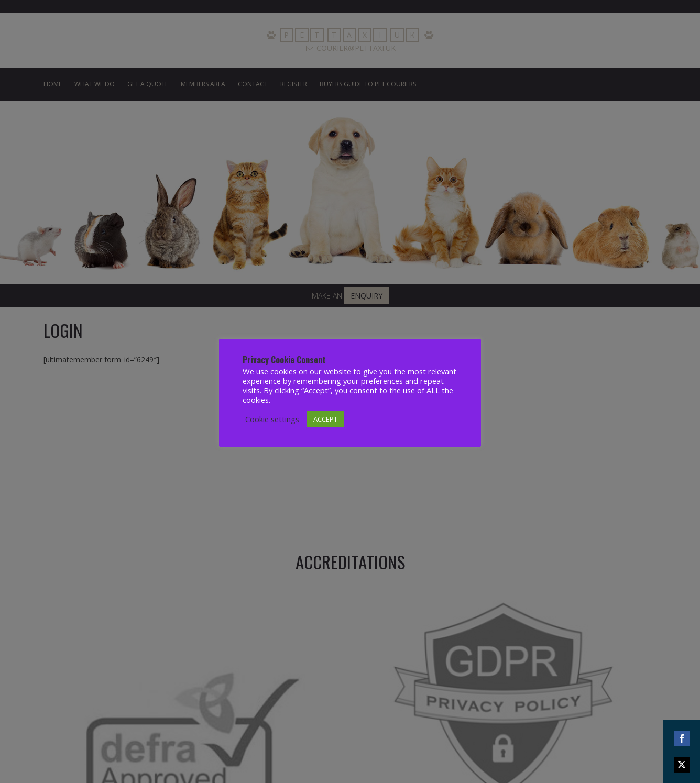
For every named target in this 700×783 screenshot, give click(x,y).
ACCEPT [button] (325, 419)
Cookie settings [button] (272, 419)
